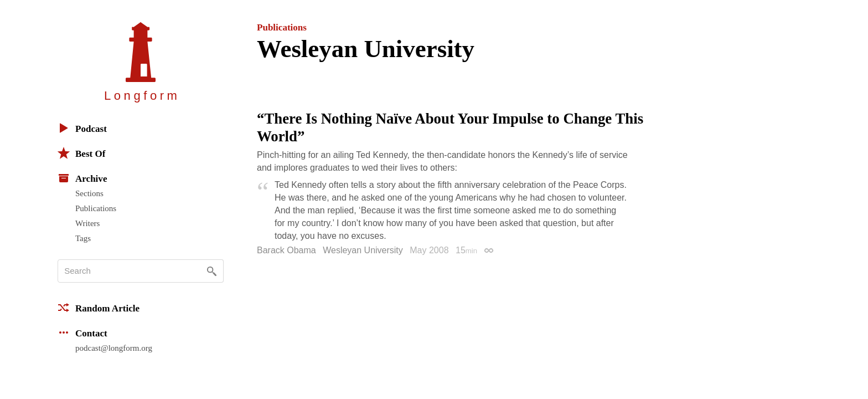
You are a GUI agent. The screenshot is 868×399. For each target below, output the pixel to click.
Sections (89, 193)
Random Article (99, 308)
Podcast (82, 128)
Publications (96, 208)
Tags (83, 238)
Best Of (81, 153)
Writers (87, 223)
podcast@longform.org (114, 348)
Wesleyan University (363, 250)
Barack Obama (286, 250)
